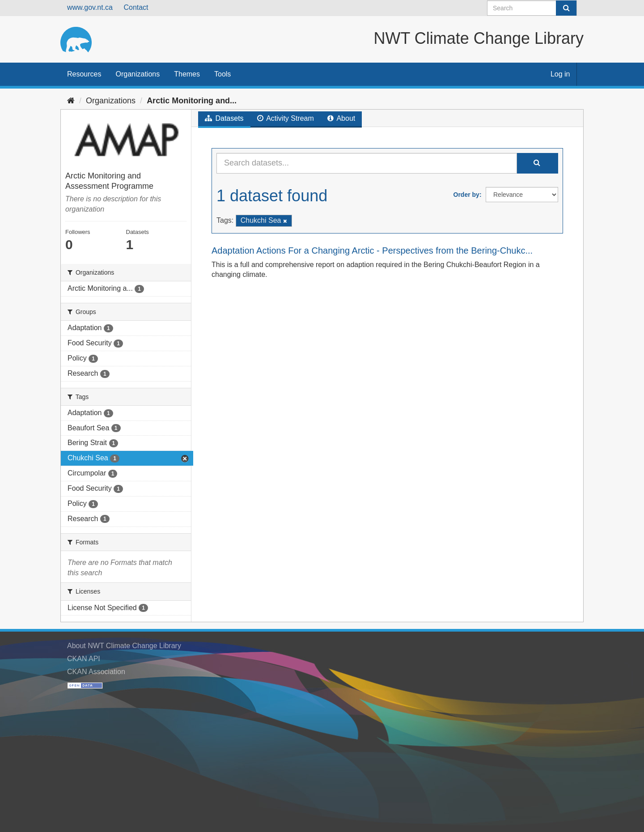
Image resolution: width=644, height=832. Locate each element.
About (341, 118)
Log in (560, 74)
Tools (222, 74)
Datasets (224, 118)
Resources (84, 74)
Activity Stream (286, 118)
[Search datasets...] (367, 163)
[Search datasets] (532, 8)
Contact (136, 7)
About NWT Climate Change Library (124, 646)
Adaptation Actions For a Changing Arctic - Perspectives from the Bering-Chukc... (372, 250)
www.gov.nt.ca (90, 7)
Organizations (138, 74)
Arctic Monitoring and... (192, 101)
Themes (187, 74)
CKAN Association (96, 672)
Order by (466, 195)
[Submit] (566, 8)
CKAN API (84, 659)
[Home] (71, 101)
